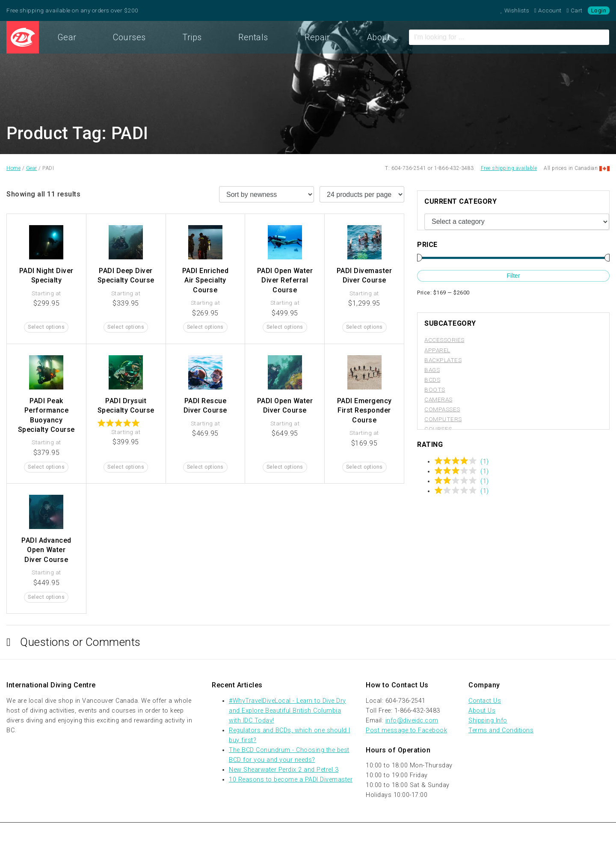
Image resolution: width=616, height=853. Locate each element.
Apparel (437, 350)
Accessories (444, 340)
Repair (317, 37)
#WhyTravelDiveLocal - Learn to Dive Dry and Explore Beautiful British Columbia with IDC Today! (287, 711)
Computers (443, 419)
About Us (482, 711)
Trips (192, 37)
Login (599, 10)
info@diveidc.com (412, 721)
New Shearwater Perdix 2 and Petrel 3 (284, 770)
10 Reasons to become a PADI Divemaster (291, 780)
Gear (67, 37)
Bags (432, 370)
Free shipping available (509, 168)
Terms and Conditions (501, 730)
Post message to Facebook (406, 730)
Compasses (442, 409)
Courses (129, 37)
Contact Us (485, 701)
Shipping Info (488, 721)
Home (23, 37)
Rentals (253, 37)
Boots (435, 389)
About (379, 37)
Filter (513, 276)
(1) (485, 462)
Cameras (438, 399)
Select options (46, 327)
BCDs (432, 380)
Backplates (443, 360)
